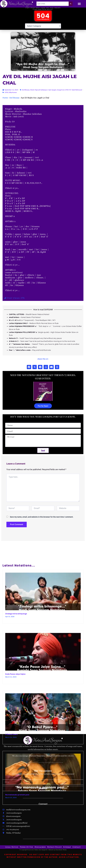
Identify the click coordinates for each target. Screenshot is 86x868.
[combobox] (53, 4)
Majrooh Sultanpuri (41, 93)
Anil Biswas (26, 93)
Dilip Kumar (13, 95)
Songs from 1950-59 (64, 93)
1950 (6, 95)
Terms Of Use (27, 847)
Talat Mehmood (77, 93)
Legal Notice (12, 847)
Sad (50, 93)
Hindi (32, 93)
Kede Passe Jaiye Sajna (15, 677)
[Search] (71, 4)
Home (5, 100)
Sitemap (67, 847)
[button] (79, 4)
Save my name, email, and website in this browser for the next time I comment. (42, 520)
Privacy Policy (54, 847)
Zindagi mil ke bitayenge (16, 616)
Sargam (54, 93)
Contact (77, 847)
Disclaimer (40, 847)
